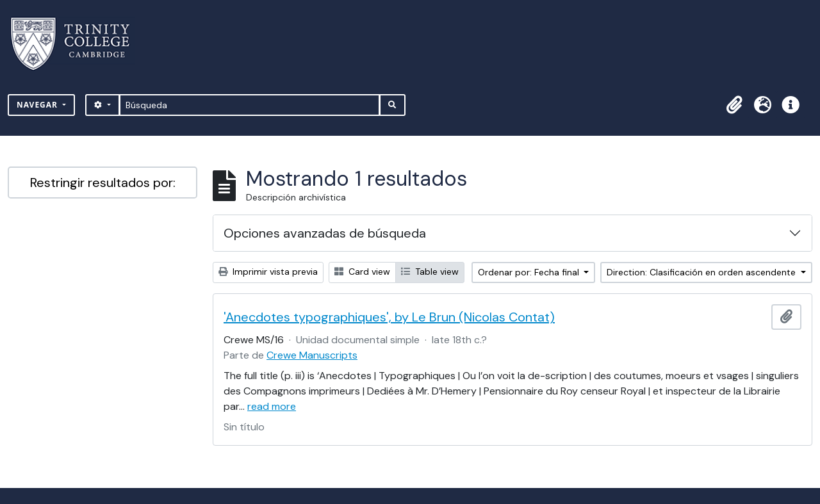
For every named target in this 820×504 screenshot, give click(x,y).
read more (272, 406)
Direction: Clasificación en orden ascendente (702, 272)
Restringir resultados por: (103, 183)
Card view (362, 272)
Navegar (38, 105)
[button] (734, 105)
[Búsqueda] (250, 105)
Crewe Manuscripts (312, 355)
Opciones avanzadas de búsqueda (325, 233)
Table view (430, 272)
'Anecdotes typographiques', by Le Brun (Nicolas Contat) (389, 317)
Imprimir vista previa (268, 272)
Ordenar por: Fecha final (530, 272)
